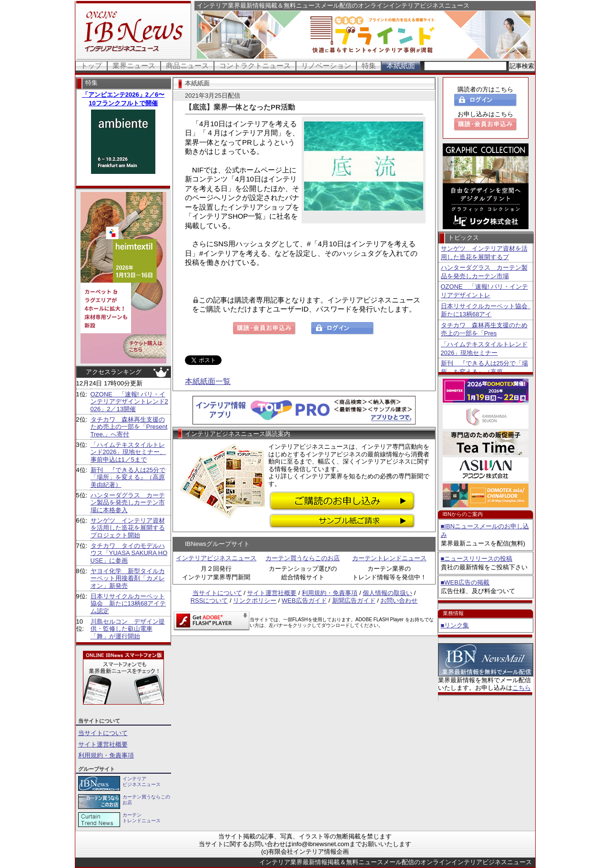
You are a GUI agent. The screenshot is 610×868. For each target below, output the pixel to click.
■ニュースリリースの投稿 (477, 559)
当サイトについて (103, 733)
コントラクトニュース (255, 66)
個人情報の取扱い (387, 593)
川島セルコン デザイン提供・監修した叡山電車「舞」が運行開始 (128, 629)
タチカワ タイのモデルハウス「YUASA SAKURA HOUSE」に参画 (129, 553)
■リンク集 (455, 625)
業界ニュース (134, 66)
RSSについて (209, 601)
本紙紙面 (401, 66)
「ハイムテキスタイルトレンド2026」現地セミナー (484, 348)
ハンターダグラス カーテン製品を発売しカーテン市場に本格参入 (128, 503)
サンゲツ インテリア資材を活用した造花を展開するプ (484, 253)
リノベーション (326, 66)
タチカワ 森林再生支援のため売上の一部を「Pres (484, 329)
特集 (369, 66)
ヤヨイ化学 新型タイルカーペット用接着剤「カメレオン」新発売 (128, 578)
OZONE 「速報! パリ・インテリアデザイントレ (484, 291)
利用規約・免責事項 (106, 755)
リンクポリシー (255, 601)
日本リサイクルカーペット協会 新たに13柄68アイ (486, 310)
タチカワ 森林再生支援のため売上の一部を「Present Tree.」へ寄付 (129, 427)
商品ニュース (187, 66)
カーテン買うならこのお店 (303, 558)
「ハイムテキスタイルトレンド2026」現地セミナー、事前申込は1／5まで (128, 452)
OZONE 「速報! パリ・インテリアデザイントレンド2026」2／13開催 (129, 402)
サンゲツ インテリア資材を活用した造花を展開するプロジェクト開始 (128, 528)
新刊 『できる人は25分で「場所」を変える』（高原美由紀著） (128, 477)
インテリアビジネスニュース (216, 558)
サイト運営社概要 (103, 744)
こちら (522, 688)
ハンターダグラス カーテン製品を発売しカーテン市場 (484, 272)
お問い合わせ (399, 601)
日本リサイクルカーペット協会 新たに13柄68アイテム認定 (128, 604)
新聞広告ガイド (354, 601)
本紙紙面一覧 (208, 381)
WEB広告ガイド (304, 601)
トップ (91, 66)
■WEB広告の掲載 (465, 582)
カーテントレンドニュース (389, 558)
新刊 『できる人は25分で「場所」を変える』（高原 (484, 368)
